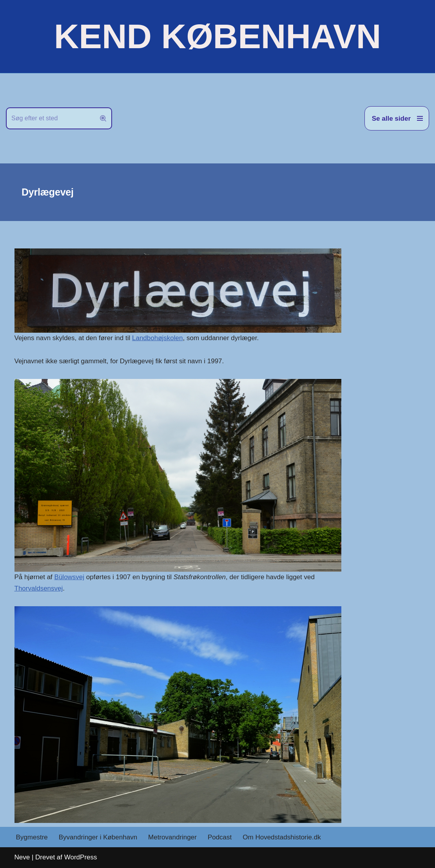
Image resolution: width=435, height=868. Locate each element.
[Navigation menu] (397, 118)
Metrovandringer (172, 837)
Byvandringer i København (98, 837)
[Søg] (50, 118)
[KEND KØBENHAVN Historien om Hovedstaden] (217, 36)
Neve (22, 857)
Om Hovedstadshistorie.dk (282, 837)
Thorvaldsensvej (39, 588)
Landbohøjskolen (157, 338)
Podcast (220, 837)
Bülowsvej (70, 577)
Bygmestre (32, 837)
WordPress (81, 857)
